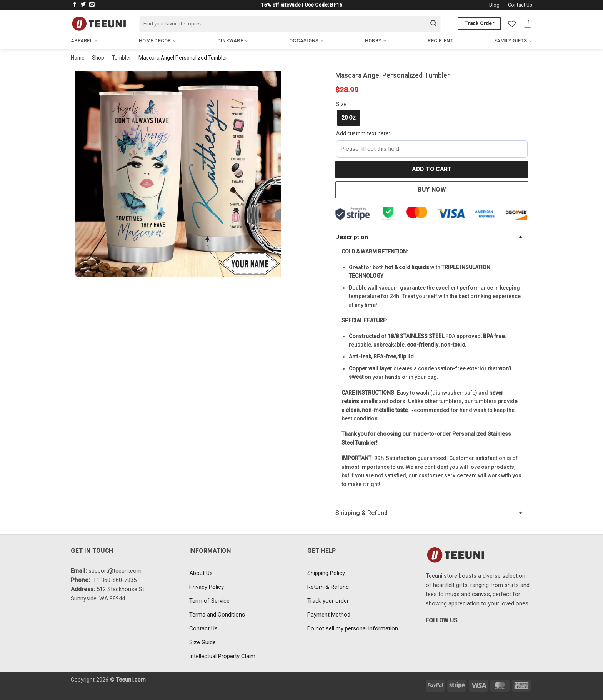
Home (78, 58)
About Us (201, 573)
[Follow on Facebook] (75, 5)
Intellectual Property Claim (222, 656)
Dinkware (233, 41)
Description (352, 237)
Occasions (306, 41)
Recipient (440, 41)
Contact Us (520, 5)
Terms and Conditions (217, 615)
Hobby (376, 41)
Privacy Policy (207, 587)
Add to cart (432, 169)
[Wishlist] (512, 24)
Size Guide (202, 642)
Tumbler (122, 58)
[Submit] (433, 24)
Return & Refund (328, 587)
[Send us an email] (92, 5)
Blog (494, 5)
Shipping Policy (326, 573)
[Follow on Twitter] (83, 5)
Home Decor (157, 41)
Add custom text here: (363, 133)
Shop (98, 58)
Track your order (328, 601)
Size (341, 104)
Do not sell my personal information (353, 628)
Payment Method (329, 615)
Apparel (84, 41)
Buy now (432, 190)
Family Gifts (513, 41)
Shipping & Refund (361, 513)
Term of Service (209, 601)
